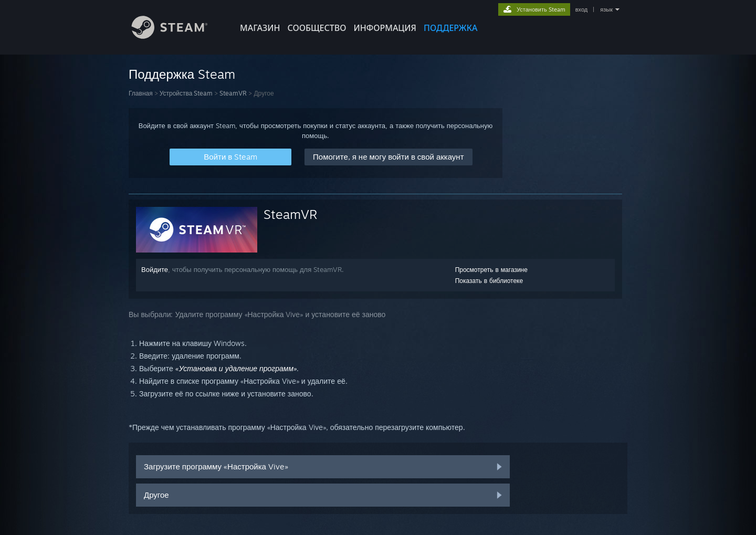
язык (606, 9)
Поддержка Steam (182, 74)
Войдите (155, 269)
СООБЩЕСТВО (317, 28)
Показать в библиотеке (489, 281)
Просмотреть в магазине (491, 270)
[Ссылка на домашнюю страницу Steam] (177, 36)
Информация (385, 28)
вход (582, 9)
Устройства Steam (186, 93)
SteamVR (233, 93)
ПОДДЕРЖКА (450, 28)
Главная (141, 93)
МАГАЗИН (260, 28)
